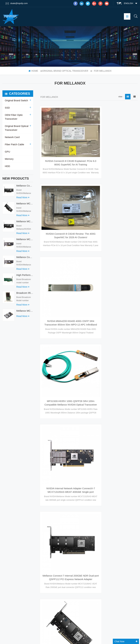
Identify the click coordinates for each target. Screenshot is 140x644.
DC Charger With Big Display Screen (37, 634)
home (33, 71)
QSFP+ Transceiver (42, 537)
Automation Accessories (51, 638)
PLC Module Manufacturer (68, 634)
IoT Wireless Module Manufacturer (91, 638)
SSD (7, 108)
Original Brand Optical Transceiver (65, 71)
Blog (8, 523)
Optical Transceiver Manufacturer (22, 638)
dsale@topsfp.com (17, 3)
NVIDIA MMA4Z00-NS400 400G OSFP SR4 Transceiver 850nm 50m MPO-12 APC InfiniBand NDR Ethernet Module (113, 214)
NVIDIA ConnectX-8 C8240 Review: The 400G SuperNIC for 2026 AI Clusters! (113, 145)
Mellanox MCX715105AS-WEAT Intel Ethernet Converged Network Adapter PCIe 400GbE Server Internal (25, 205)
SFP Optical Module (42, 492)
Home (8, 492)
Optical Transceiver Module (46, 560)
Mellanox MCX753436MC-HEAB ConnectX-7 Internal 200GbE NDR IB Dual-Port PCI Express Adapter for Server (25, 312)
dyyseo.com (108, 630)
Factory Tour (12, 505)
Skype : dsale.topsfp (122, 543)
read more (23, 199)
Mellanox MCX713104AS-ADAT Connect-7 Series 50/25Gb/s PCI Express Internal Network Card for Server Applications (25, 241)
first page (51, 447)
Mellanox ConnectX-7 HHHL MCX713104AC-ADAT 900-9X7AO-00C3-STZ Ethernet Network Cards (25, 259)
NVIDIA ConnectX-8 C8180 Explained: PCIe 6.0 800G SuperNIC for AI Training (63, 148)
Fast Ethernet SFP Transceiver (47, 498)
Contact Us (11, 511)
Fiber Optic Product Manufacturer (118, 634)
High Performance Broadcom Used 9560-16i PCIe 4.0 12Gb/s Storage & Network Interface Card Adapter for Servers (25, 277)
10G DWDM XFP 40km (44, 554)
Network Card (12, 137)
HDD (7, 166)
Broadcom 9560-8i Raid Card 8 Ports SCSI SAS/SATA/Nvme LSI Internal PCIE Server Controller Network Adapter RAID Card (25, 294)
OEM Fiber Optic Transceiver (13, 117)
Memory (9, 159)
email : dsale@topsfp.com (124, 536)
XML (7, 517)
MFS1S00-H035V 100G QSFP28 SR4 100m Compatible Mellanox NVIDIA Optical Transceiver (63, 279)
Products (10, 498)
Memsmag (127, 638)
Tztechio (68, 638)
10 (123, 447)
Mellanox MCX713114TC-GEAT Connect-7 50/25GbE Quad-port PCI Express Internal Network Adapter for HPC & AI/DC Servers (25, 223)
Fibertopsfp (114, 638)
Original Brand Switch (16, 100)
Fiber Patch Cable (14, 144)
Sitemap (9, 530)
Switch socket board (91, 634)
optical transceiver (41, 504)
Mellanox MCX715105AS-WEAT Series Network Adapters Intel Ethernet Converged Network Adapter (63, 424)
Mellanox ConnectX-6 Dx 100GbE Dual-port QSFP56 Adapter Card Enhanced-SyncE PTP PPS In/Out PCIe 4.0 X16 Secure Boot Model (83, 561)
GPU (7, 152)
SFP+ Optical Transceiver (45, 521)
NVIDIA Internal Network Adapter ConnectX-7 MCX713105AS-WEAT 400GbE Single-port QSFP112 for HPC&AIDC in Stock (113, 284)
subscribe (116, 604)
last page (89, 453)
